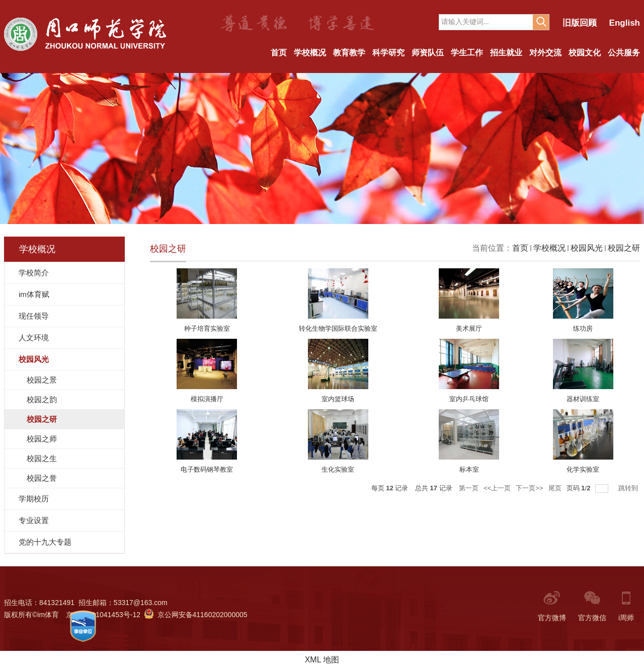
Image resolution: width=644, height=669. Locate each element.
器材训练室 (583, 399)
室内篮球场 (338, 399)
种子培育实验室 (207, 328)
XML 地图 (322, 660)
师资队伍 (428, 53)
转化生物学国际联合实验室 (338, 328)
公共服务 (624, 53)
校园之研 (624, 248)
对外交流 (545, 53)
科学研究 (388, 53)
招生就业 (506, 53)
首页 (279, 53)
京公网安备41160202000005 (196, 615)
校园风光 (587, 248)
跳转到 (629, 488)
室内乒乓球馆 (469, 399)
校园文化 (585, 53)
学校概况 (310, 53)
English (625, 23)
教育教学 (349, 53)
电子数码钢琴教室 (207, 469)
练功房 (583, 328)
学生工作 (467, 53)
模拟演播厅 (207, 399)
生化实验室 (338, 469)
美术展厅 (469, 328)
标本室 (469, 469)
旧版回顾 (580, 23)
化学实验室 (583, 469)
